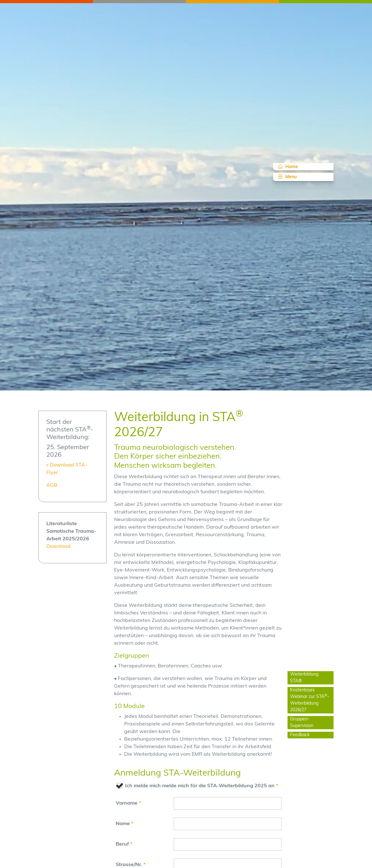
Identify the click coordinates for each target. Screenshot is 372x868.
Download (58, 547)
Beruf (124, 844)
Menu (287, 177)
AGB (52, 485)
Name (125, 824)
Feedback (300, 735)
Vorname (128, 803)
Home (288, 167)
